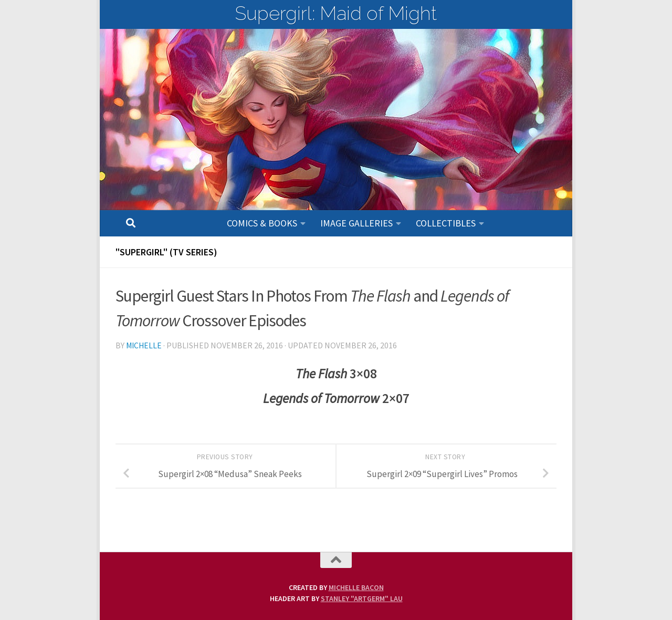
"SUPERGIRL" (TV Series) (166, 252)
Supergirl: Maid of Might (336, 13)
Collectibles (446, 223)
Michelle (145, 345)
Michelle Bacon (356, 587)
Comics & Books (262, 223)
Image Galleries (356, 223)
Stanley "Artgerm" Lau (362, 598)
